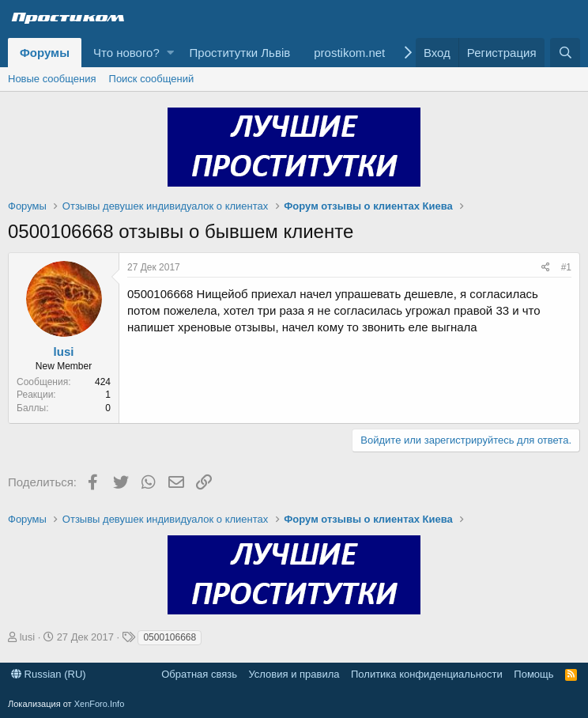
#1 (566, 267)
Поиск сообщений (152, 79)
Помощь (533, 674)
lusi (64, 351)
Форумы (45, 53)
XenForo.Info (100, 704)
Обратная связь (199, 674)
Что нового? (126, 53)
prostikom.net (349, 53)
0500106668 (170, 637)
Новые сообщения (52, 79)
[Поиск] (565, 53)
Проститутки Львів (240, 53)
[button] (170, 53)
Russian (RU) (49, 674)
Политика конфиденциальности (427, 674)
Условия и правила (294, 674)
